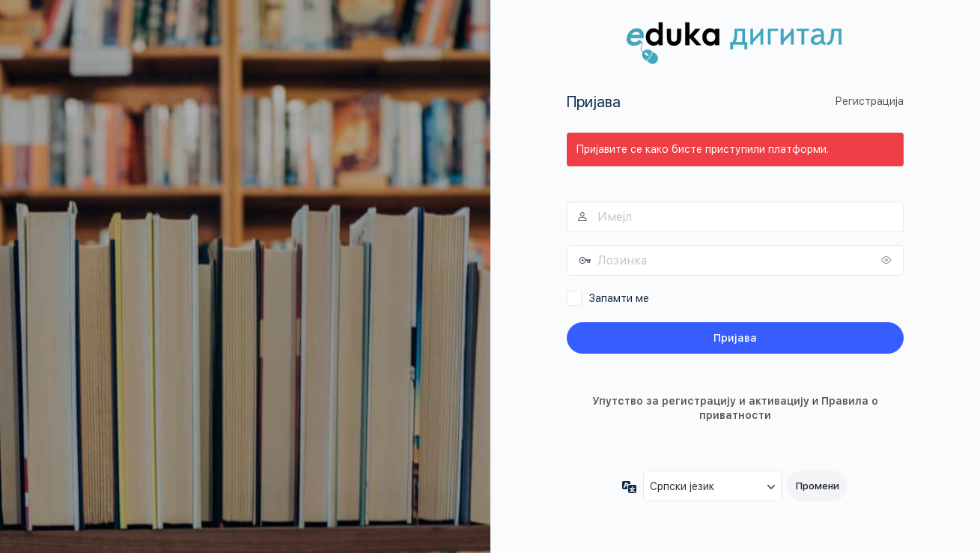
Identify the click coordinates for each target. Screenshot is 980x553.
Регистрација (869, 101)
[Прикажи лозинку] (889, 260)
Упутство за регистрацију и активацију (701, 401)
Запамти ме (619, 298)
